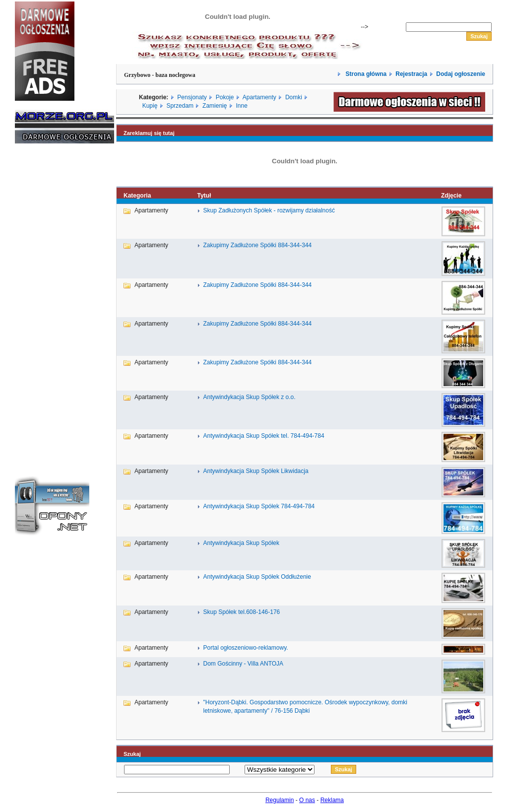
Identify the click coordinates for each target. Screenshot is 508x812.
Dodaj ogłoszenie (461, 74)
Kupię (150, 106)
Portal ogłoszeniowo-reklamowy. (245, 648)
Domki (294, 97)
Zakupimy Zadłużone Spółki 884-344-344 (257, 245)
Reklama (332, 800)
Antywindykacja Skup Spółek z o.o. (249, 397)
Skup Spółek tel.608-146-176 (241, 612)
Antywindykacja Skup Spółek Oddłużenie (257, 577)
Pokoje (225, 97)
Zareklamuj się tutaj (149, 133)
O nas (307, 800)
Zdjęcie (451, 196)
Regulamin (280, 800)
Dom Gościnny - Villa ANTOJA (243, 664)
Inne (241, 106)
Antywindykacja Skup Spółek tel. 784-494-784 (263, 436)
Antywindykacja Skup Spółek (241, 543)
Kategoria (137, 196)
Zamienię (215, 106)
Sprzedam (180, 106)
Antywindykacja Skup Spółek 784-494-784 (259, 506)
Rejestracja (411, 74)
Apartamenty (259, 97)
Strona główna (365, 74)
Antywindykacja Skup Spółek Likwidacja (255, 471)
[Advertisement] (45, 302)
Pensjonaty (192, 97)
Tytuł (204, 196)
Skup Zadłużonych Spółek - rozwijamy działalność (269, 210)
